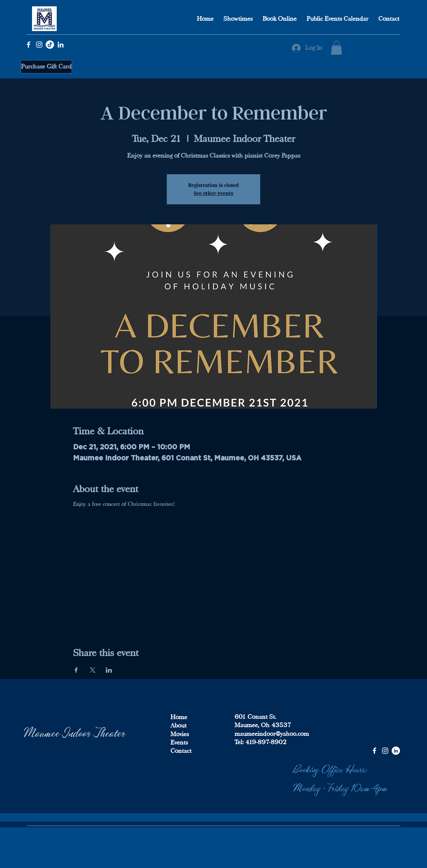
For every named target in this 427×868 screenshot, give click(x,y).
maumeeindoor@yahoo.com (272, 734)
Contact (181, 751)
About (178, 725)
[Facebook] (29, 45)
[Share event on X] (93, 670)
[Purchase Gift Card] (46, 67)
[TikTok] (50, 45)
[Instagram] (39, 45)
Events (179, 742)
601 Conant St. (255, 717)
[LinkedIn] (61, 45)
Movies (180, 734)
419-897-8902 (265, 742)
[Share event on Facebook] (76, 670)
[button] (336, 48)
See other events (213, 193)
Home (179, 717)
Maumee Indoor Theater (75, 732)
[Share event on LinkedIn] (109, 670)
